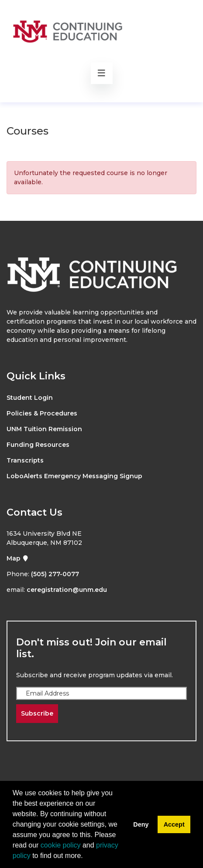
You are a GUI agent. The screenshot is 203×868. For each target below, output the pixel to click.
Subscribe (37, 713)
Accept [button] (174, 824)
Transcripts (25, 460)
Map (18, 558)
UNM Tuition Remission (44, 429)
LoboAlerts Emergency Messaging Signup (74, 476)
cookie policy (61, 845)
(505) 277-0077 (55, 574)
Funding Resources (38, 445)
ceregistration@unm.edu (67, 590)
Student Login (30, 398)
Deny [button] (141, 824)
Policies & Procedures (42, 413)
